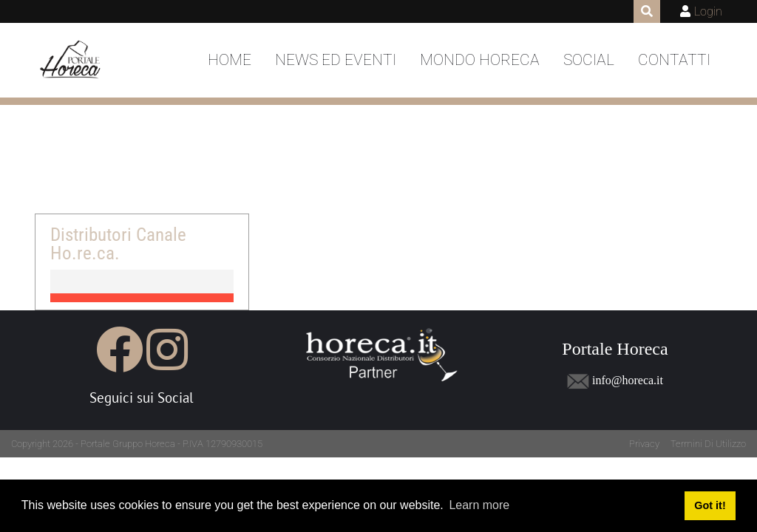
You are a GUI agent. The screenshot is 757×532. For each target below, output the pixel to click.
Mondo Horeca (480, 60)
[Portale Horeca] (71, 61)
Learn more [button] (479, 505)
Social (589, 60)
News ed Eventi (336, 60)
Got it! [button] (710, 505)
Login (708, 11)
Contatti (674, 60)
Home (230, 60)
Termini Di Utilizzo (708, 444)
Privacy (644, 444)
